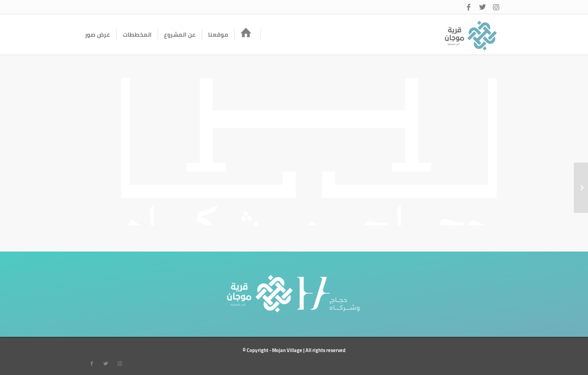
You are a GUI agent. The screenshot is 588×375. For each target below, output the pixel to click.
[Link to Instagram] (496, 7)
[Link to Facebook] (469, 7)
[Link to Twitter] (482, 7)
